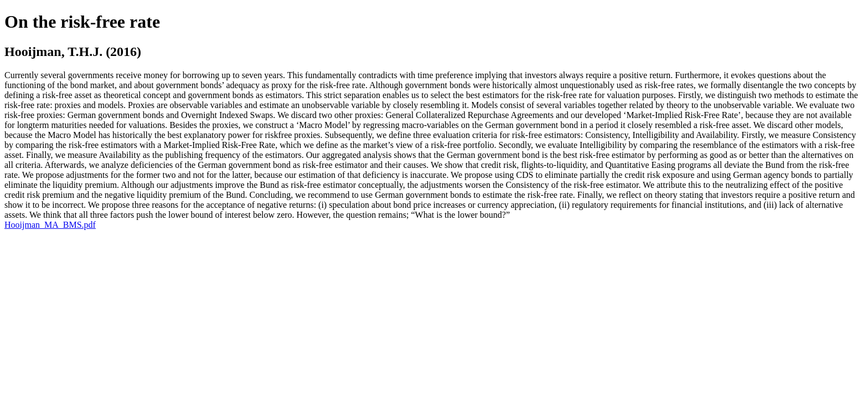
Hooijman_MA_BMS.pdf (50, 225)
